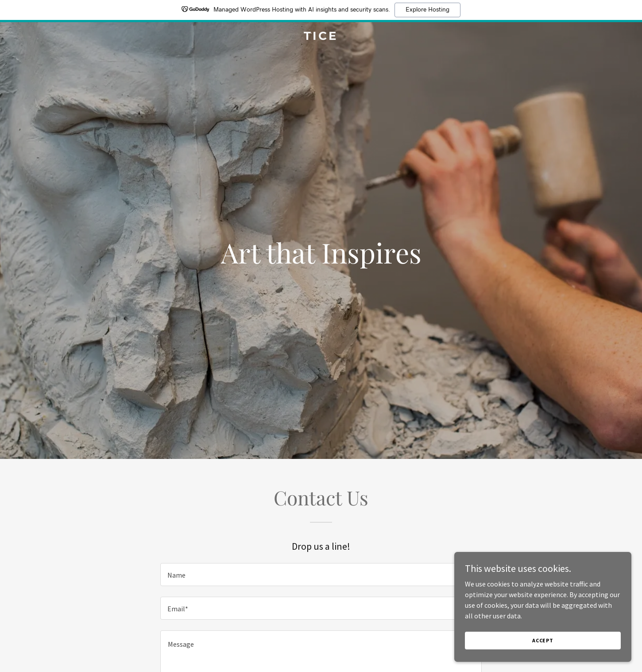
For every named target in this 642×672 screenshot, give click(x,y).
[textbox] (321, 575)
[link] (321, 37)
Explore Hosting (427, 10)
